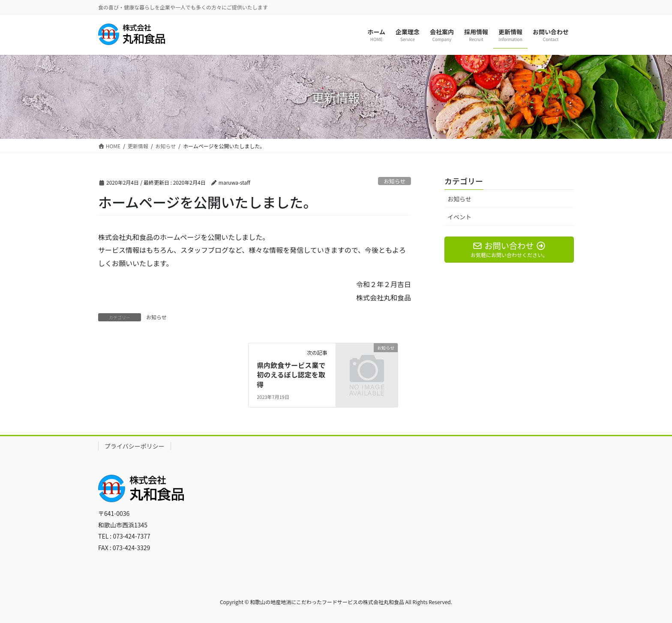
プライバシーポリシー (135, 446)
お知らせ (394, 181)
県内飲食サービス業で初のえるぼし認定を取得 (291, 375)
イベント (459, 217)
